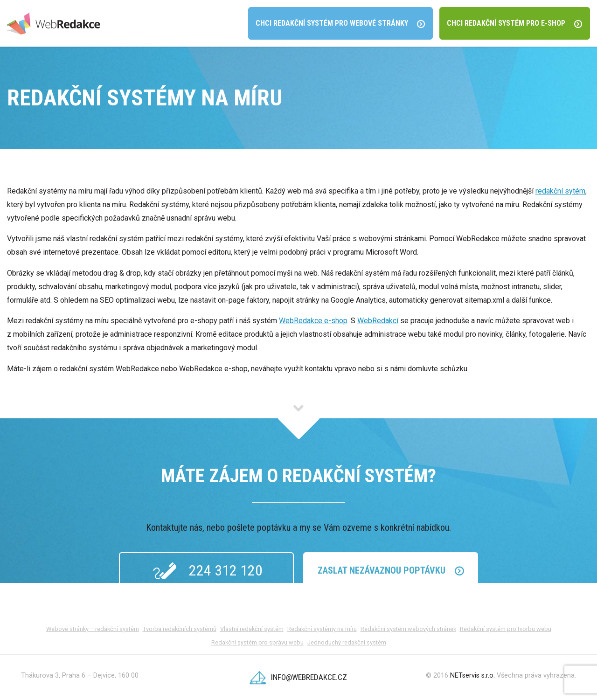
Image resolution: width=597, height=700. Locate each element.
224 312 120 (207, 571)
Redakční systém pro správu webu (257, 642)
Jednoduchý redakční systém (347, 642)
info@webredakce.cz (298, 677)
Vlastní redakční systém (252, 629)
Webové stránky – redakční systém (93, 629)
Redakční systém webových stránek (408, 629)
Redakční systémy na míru (322, 629)
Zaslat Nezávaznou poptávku (391, 570)
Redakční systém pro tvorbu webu (506, 629)
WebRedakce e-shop (313, 321)
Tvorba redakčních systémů (180, 629)
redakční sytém (560, 191)
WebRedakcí (378, 321)
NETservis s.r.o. (472, 676)
